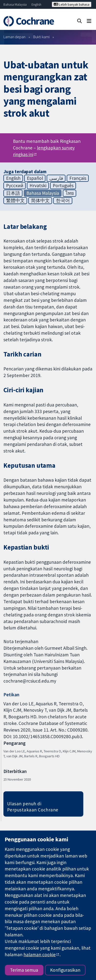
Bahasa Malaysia (15, 4)
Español (35, 178)
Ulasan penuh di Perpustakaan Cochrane (33, 807)
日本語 (13, 193)
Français (78, 178)
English (36, 4)
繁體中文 (15, 200)
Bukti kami (41, 37)
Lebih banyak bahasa (72, 4)
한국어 (63, 200)
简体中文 (40, 200)
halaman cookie (40, 955)
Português (63, 185)
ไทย (70, 193)
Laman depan (14, 37)
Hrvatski (38, 185)
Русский (15, 185)
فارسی (56, 178)
